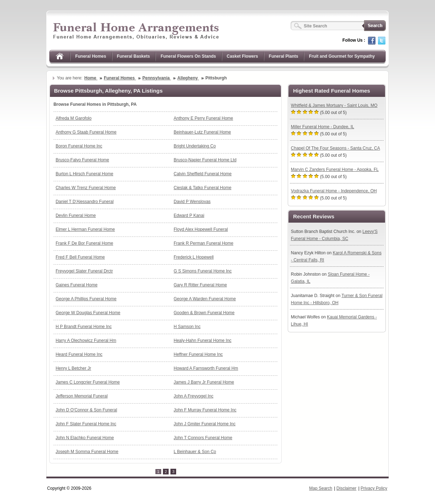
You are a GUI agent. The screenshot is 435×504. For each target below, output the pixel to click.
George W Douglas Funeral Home (88, 313)
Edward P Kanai (189, 215)
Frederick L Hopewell (194, 257)
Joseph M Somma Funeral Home (87, 452)
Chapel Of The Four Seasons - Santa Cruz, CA (336, 148)
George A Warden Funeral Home (205, 299)
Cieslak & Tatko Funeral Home (203, 188)
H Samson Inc (187, 327)
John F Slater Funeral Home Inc (86, 424)
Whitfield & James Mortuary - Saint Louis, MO (334, 105)
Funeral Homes (91, 56)
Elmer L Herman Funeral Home (85, 229)
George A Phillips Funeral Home (86, 299)
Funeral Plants (284, 56)
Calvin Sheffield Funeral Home (203, 174)
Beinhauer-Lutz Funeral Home (202, 132)
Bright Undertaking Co (195, 146)
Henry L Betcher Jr (73, 368)
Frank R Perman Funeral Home (203, 243)
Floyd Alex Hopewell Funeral (201, 229)
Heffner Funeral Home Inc (198, 354)
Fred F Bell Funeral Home (80, 257)
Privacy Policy (374, 488)
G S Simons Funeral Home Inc (203, 271)
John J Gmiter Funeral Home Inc (204, 424)
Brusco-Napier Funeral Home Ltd (205, 160)
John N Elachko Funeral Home (85, 438)
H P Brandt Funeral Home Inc (84, 327)
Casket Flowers (242, 56)
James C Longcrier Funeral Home (88, 382)
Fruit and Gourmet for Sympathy (342, 56)
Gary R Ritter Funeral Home (200, 285)
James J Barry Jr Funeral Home (204, 382)
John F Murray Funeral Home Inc (205, 410)
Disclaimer (347, 488)
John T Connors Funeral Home (203, 438)
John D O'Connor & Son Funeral (86, 410)
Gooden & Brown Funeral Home (204, 313)
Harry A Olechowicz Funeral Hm (86, 341)
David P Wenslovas (192, 202)
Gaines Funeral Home (76, 285)
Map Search (321, 488)
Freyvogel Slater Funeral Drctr (84, 271)
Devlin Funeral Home (76, 215)
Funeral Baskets (134, 56)
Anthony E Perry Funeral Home (203, 118)
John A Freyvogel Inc (193, 396)
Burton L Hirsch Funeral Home (85, 174)
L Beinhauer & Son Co (195, 452)
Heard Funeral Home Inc (79, 354)
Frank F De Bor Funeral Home (84, 243)
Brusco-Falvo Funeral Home (82, 160)
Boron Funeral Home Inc (79, 146)
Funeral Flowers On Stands (188, 56)
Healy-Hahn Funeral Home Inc (203, 341)
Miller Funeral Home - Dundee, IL (323, 127)
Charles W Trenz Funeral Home (86, 188)
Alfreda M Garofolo (74, 118)
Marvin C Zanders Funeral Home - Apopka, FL (335, 170)
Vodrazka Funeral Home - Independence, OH (334, 191)
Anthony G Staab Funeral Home (86, 132)
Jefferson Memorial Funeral (82, 396)
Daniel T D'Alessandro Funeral (85, 202)
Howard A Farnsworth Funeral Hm (206, 368)
